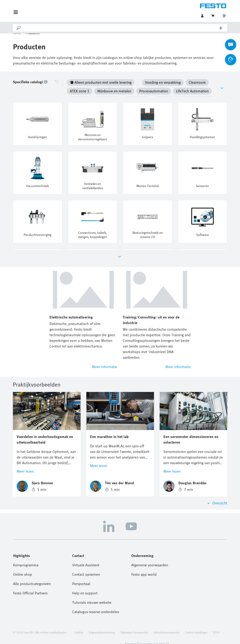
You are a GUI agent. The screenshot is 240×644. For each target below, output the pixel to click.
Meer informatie (105, 359)
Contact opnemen (86, 566)
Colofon (79, 624)
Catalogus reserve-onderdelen (96, 604)
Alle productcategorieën (32, 576)
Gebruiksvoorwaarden (167, 624)
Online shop (23, 566)
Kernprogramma (26, 557)
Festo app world (144, 566)
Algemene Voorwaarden (134, 624)
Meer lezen (25, 463)
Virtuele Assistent (86, 557)
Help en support (85, 585)
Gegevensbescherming (102, 624)
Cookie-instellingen (196, 624)
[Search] (120, 28)
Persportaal (81, 576)
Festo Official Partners (30, 585)
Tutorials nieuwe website (92, 594)
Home (17, 40)
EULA (216, 624)
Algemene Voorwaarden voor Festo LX (147, 636)
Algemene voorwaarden (150, 557)
